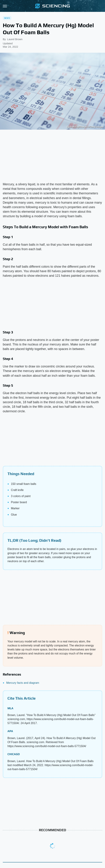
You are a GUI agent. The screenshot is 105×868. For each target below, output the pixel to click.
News (7, 18)
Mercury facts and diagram (23, 683)
